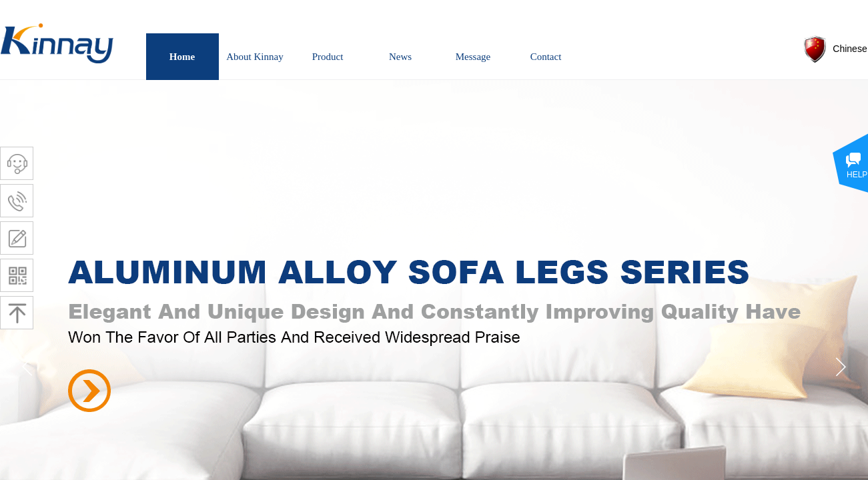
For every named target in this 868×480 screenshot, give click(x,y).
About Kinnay (255, 57)
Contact (546, 57)
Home (182, 57)
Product (328, 57)
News (400, 57)
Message (473, 57)
